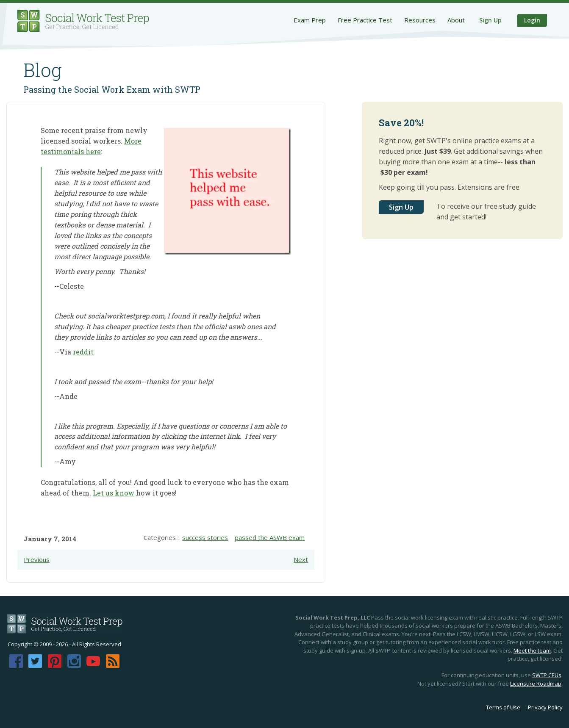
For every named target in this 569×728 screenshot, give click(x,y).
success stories (205, 537)
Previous (37, 559)
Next (301, 559)
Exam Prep (310, 20)
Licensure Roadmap (536, 684)
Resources (420, 20)
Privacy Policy (545, 707)
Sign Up (490, 20)
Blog (43, 70)
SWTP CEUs (547, 675)
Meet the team (532, 650)
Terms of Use (503, 707)
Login (532, 20)
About (456, 20)
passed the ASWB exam (270, 537)
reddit (83, 352)
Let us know (114, 493)
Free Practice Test (365, 20)
